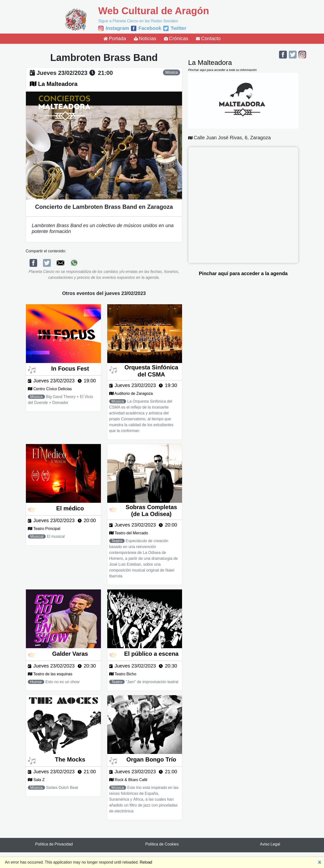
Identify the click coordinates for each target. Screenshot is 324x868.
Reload (146, 862)
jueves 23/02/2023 (62, 73)
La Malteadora (58, 84)
